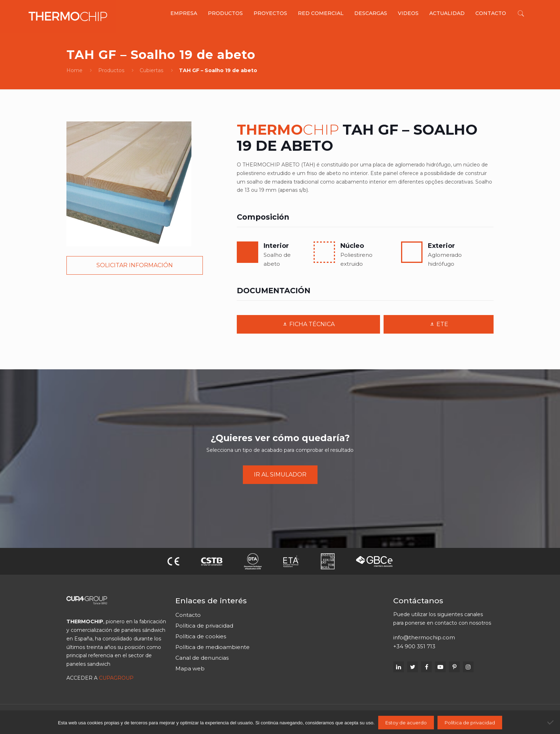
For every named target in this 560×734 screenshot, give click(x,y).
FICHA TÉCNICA (308, 324)
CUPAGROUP (116, 678)
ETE (439, 324)
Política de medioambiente (212, 647)
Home (74, 70)
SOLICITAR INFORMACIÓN (135, 265)
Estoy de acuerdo (406, 723)
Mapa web (190, 668)
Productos (111, 70)
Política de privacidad (204, 626)
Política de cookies (201, 636)
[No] (551, 722)
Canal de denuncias (202, 658)
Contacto (188, 615)
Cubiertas (151, 70)
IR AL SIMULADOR (280, 475)
